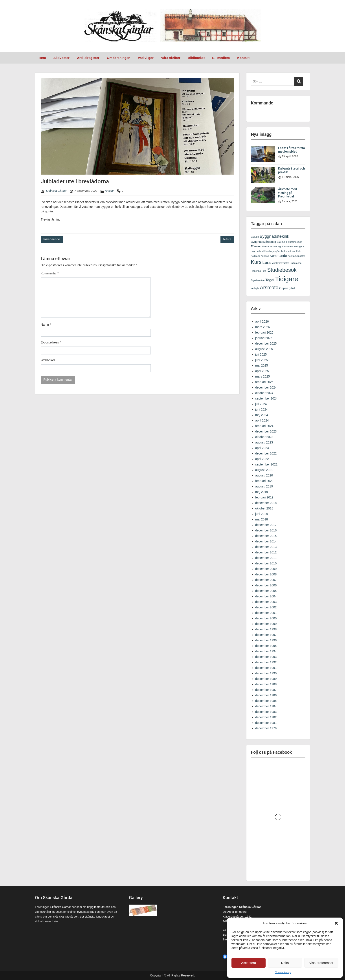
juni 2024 (262, 409)
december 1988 (266, 684)
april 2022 (262, 459)
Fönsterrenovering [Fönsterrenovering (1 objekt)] (271, 246)
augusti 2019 (264, 486)
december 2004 (266, 596)
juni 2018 (262, 514)
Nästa (227, 239)
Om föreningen (119, 58)
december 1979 (266, 728)
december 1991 (266, 668)
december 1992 (266, 662)
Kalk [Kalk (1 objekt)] (298, 251)
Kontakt (243, 58)
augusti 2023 (264, 442)
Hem (42, 58)
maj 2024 (262, 415)
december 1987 (266, 690)
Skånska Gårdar (56, 191)
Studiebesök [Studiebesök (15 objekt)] (282, 270)
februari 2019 (264, 497)
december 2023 (266, 431)
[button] (336, 923)
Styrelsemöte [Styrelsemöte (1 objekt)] (258, 280)
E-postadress (51, 342)
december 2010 (266, 563)
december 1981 (266, 723)
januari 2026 (264, 338)
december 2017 (266, 525)
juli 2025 (261, 354)
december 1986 (266, 695)
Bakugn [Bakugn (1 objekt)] (255, 237)
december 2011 (266, 558)
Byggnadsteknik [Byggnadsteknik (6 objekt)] (274, 236)
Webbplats (48, 360)
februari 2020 (264, 481)
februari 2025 (264, 382)
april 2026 (262, 321)
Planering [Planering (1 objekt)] (256, 271)
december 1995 (266, 646)
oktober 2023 (264, 437)
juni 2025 (262, 360)
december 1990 (266, 673)
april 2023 (262, 448)
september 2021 (266, 464)
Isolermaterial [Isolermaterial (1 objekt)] (288, 251)
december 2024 (266, 387)
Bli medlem (221, 58)
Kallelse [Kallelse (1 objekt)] (265, 256)
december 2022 (266, 453)
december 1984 (266, 706)
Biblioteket (196, 58)
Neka (285, 963)
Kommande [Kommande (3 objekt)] (278, 256)
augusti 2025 (264, 349)
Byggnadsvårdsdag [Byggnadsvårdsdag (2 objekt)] (263, 242)
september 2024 (266, 398)
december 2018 (266, 503)
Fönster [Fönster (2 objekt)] (256, 246)
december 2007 (266, 580)
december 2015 (266, 536)
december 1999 (266, 624)
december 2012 (266, 552)
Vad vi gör (146, 58)
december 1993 (266, 657)
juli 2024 (261, 404)
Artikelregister (88, 58)
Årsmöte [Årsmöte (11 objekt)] (269, 287)
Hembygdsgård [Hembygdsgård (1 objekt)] (272, 251)
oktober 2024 (264, 393)
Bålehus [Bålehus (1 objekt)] (281, 242)
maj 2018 (262, 519)
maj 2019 (262, 492)
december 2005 (266, 591)
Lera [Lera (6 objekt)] (266, 262)
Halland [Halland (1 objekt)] (260, 251)
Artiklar (109, 191)
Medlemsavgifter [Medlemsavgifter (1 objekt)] (280, 263)
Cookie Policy (283, 972)
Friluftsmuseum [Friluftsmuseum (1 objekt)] (294, 242)
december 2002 (266, 607)
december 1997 (266, 635)
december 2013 (266, 547)
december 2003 (266, 602)
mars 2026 (262, 327)
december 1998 (266, 629)
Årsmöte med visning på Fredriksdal (287, 193)
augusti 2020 (264, 475)
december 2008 (266, 574)
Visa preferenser (321, 963)
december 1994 (266, 651)
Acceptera (249, 963)
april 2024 (262, 420)
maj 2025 (262, 365)
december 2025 (266, 343)
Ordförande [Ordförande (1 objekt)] (295, 263)
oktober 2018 (264, 508)
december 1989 (266, 679)
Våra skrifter (171, 58)
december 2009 (266, 569)
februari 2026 (264, 332)
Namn (46, 325)
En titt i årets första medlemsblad (292, 150)
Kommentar (50, 273)
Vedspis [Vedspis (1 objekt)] (255, 288)
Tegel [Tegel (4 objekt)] (270, 280)
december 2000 (266, 618)
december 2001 (266, 613)
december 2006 (266, 585)
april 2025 (262, 371)
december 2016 (266, 530)
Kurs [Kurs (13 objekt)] (256, 262)
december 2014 (266, 541)
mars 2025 (262, 376)
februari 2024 (264, 426)
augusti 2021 (264, 470)
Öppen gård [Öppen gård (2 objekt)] (287, 288)
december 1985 (266, 701)
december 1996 (266, 640)
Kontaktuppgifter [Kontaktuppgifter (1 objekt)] (296, 256)
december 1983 (266, 712)
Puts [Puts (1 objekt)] (264, 271)
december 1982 (266, 717)
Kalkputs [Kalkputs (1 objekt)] (255, 256)
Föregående (52, 239)
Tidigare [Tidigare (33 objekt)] (287, 279)
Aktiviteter (61, 58)
